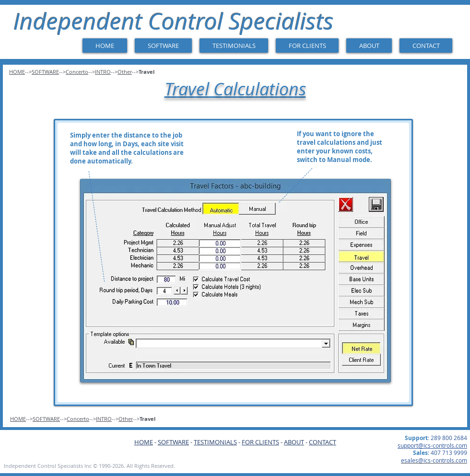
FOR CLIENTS (260, 442)
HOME (17, 72)
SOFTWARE (45, 72)
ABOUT (294, 442)
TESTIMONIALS (215, 442)
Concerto (77, 72)
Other (125, 72)
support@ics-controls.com (432, 445)
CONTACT (323, 442)
